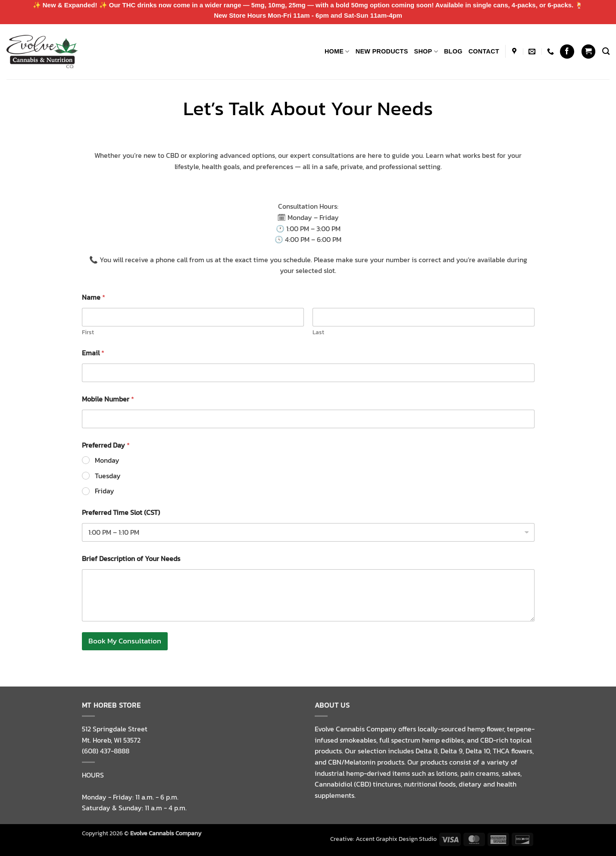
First (88, 332)
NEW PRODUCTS (382, 51)
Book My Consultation (125, 641)
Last (318, 332)
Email (93, 353)
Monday (107, 460)
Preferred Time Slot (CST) (121, 513)
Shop (426, 52)
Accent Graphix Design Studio (396, 839)
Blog (453, 51)
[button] (588, 52)
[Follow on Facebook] (567, 52)
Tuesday (108, 476)
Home (337, 52)
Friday (105, 491)
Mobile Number (108, 399)
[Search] (606, 52)
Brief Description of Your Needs (131, 559)
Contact (484, 51)
